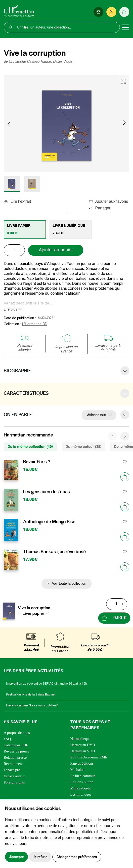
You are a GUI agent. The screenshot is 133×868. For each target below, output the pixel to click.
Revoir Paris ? (37, 462)
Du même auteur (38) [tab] (83, 447)
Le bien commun (83, 776)
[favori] (125, 462)
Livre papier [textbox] (33, 613)
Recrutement (13, 764)
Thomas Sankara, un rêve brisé (54, 552)
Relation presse (15, 757)
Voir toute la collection (69, 584)
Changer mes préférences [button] (77, 857)
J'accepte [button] (16, 857)
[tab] (25, 230)
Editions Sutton (82, 782)
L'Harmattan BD (35, 324)
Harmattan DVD (83, 745)
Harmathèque (80, 739)
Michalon (78, 770)
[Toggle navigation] (126, 28)
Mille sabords (81, 788)
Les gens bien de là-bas (46, 492)
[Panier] (124, 12)
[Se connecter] (111, 12)
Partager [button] (99, 208)
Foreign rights (14, 782)
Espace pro (12, 770)
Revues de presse (17, 751)
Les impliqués (81, 794)
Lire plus (10, 310)
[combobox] (37, 613)
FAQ (7, 739)
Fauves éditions (82, 763)
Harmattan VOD (83, 751)
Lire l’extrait (17, 202)
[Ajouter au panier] (125, 477)
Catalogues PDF (16, 745)
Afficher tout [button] (96, 415)
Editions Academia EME (89, 757)
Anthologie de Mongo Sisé (49, 522)
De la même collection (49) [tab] (30, 447)
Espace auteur (14, 776)
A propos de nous (17, 733)
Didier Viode (63, 62)
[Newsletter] (98, 12)
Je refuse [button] (40, 857)
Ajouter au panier (56, 250)
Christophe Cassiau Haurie (30, 62)
